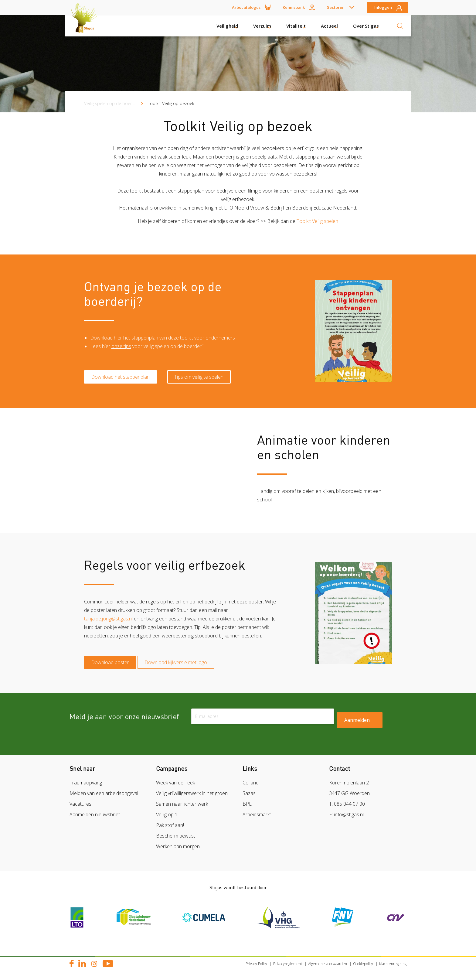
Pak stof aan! (170, 821)
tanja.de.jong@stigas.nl (108, 616)
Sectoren (336, 7)
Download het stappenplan (123, 372)
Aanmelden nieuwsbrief (95, 811)
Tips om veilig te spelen (207, 372)
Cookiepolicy (363, 960)
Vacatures (80, 800)
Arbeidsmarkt (257, 811)
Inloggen (383, 8)
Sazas (249, 789)
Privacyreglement (288, 960)
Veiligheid (227, 26)
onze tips (121, 347)
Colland (251, 779)
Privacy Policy (256, 960)
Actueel (329, 26)
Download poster (113, 657)
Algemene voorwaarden (328, 960)
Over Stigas (366, 26)
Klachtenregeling (393, 960)
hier (118, 339)
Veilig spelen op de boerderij (112, 103)
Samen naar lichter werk (182, 800)
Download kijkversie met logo (184, 657)
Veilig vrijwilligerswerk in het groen (192, 789)
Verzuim (262, 26)
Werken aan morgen (178, 842)
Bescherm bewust (176, 832)
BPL (247, 800)
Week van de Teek (175, 779)
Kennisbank (294, 7)
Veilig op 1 (167, 811)
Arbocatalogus (246, 7)
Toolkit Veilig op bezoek (171, 103)
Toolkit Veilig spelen (317, 221)
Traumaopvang (86, 779)
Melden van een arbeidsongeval (104, 789)
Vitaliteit (296, 26)
